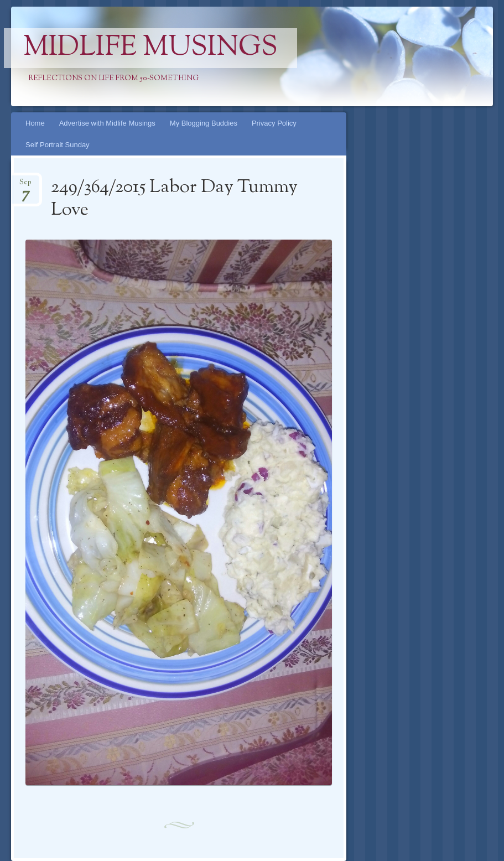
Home (35, 123)
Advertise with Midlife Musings (107, 123)
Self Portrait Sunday (58, 145)
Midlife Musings (150, 48)
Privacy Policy (274, 123)
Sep (25, 186)
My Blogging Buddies (204, 123)
